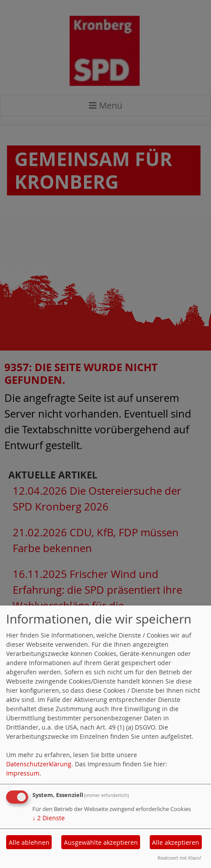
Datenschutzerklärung (39, 764)
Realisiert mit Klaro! (179, 858)
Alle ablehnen (29, 842)
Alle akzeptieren (176, 842)
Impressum (23, 773)
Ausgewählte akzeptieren (101, 842)
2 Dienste (49, 818)
